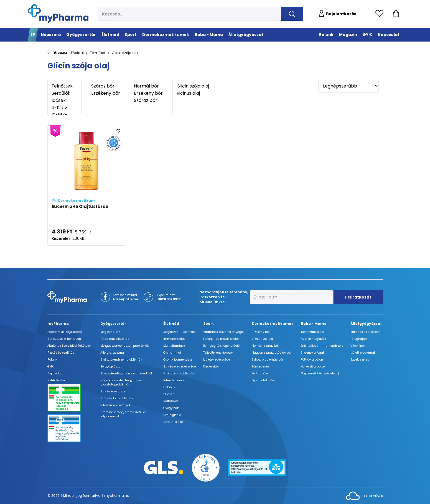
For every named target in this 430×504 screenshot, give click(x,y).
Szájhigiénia (172, 415)
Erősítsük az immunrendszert (322, 346)
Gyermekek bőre (263, 380)
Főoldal (77, 53)
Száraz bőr (106, 86)
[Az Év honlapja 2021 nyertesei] (206, 467)
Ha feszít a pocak (313, 367)
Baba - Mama (314, 324)
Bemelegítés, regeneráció (221, 346)
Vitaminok (358, 346)
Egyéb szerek (360, 360)
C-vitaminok (172, 353)
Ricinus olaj (193, 93)
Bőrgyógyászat (111, 367)
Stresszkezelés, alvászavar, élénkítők (126, 373)
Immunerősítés (174, 339)
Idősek (64, 101)
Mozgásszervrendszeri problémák (124, 346)
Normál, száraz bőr (265, 346)
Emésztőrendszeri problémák (121, 360)
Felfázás (169, 387)
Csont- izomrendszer (178, 360)
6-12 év (64, 108)
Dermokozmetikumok (273, 324)
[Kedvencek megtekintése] (381, 14)
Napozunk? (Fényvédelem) (320, 373)
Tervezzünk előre (312, 332)
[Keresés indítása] (292, 14)
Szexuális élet (173, 422)
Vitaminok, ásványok (115, 405)
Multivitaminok (174, 346)
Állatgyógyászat (366, 324)
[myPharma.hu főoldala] (58, 13)
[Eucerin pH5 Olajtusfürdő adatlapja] (86, 186)
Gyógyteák (171, 408)
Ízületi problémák (363, 353)
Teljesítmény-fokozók (218, 353)
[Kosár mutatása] (396, 14)
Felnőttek (64, 86)
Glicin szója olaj (125, 53)
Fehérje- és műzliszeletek (221, 339)
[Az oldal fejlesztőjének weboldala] (364, 495)
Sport (208, 324)
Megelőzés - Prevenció (179, 332)
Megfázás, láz (110, 332)
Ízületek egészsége (217, 360)
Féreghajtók (359, 339)
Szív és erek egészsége (180, 367)
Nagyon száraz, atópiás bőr (272, 353)
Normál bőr (148, 86)
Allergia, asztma (112, 353)
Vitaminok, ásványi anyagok (224, 332)
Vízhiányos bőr (262, 339)
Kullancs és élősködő (365, 332)
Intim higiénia (174, 380)
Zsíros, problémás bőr (267, 360)
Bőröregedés (261, 367)
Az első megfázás (313, 339)
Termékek (98, 53)
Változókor (171, 401)
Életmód (171, 324)
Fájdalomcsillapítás (115, 339)
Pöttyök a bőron (312, 360)
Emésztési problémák (179, 373)
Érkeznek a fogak (313, 353)
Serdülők (64, 93)
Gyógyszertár (113, 324)
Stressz (169, 394)
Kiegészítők (211, 367)
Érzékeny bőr (106, 93)
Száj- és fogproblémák (117, 398)
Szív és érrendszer (113, 391)
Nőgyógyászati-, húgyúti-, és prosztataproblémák (122, 382)
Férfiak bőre (260, 373)
